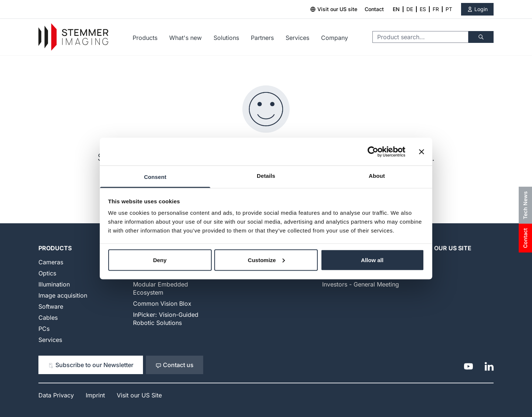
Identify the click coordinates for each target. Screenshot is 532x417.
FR (436, 9)
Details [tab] (266, 176)
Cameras (51, 262)
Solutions (226, 38)
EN (396, 9)
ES (423, 9)
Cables (48, 318)
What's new (185, 38)
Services (297, 38)
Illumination (54, 284)
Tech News (525, 205)
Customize (266, 260)
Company (335, 38)
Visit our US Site (444, 248)
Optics (47, 273)
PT (449, 9)
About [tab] (377, 176)
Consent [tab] (155, 177)
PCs (44, 329)
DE (410, 9)
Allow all (372, 260)
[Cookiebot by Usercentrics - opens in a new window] (373, 152)
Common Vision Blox (162, 304)
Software (51, 306)
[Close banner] (422, 152)
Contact (374, 9)
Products (145, 38)
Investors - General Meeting (361, 284)
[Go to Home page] (73, 37)
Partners (262, 38)
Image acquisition (63, 295)
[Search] (481, 37)
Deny (160, 260)
